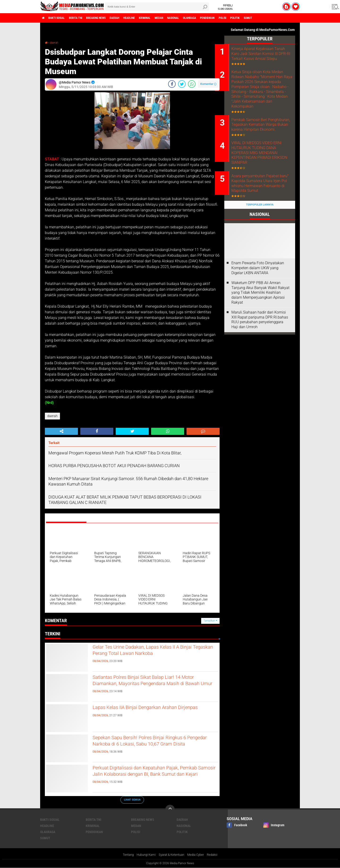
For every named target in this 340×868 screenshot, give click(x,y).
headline (149, 18)
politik (280, 18)
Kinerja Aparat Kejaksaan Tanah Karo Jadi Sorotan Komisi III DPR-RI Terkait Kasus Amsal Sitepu (262, 56)
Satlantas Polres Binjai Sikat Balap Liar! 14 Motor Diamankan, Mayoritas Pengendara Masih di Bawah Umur (148, 686)
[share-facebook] (172, 84)
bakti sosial (61, 18)
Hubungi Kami (144, 855)
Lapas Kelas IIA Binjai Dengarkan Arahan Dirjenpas (146, 712)
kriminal (168, 18)
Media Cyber (198, 855)
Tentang (124, 855)
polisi (264, 18)
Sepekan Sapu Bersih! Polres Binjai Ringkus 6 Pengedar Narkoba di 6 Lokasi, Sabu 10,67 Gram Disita (152, 746)
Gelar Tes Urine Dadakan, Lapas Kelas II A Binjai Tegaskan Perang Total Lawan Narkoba (153, 652)
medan (186, 18)
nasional (204, 18)
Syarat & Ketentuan (172, 855)
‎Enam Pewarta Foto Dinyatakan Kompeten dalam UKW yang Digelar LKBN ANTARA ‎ (258, 293)
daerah (131, 18)
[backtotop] (170, 809)
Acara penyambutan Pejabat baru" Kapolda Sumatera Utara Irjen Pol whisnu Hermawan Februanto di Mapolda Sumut (266, 208)
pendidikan (245, 18)
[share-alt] (61, 431)
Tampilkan (210, 621)
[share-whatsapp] (192, 84)
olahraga (224, 18)
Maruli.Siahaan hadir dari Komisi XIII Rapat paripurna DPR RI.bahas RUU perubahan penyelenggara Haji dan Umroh (260, 345)
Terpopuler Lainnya (260, 230)
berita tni (84, 18)
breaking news (108, 18)
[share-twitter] (182, 84)
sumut (296, 18)
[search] (157, 7)
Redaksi (216, 855)
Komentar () (208, 84)
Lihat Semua (132, 799)
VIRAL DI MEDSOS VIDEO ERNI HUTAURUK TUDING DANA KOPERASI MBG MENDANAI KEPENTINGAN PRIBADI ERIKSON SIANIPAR (266, 176)
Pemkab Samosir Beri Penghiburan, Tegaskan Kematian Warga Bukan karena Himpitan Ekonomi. (263, 145)
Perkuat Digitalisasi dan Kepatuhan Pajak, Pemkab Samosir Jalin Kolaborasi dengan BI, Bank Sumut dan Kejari (152, 776)
